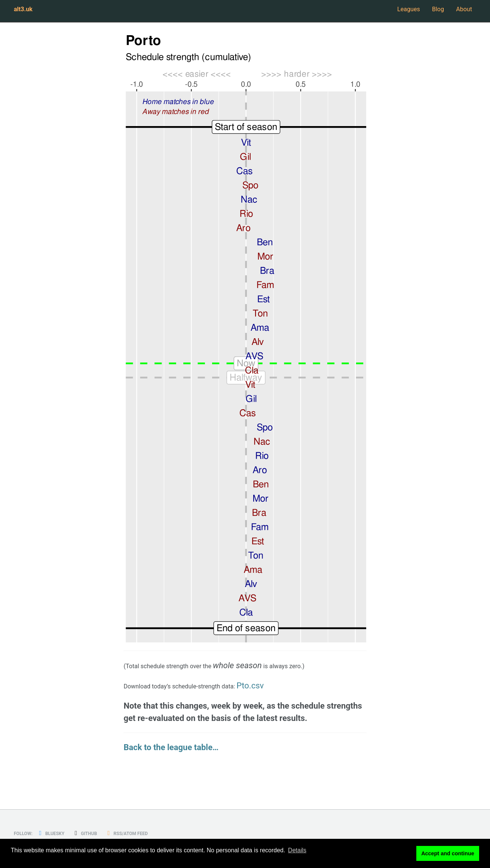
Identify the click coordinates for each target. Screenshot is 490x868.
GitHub (102, 833)
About (461, 12)
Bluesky (61, 833)
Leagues (385, 12)
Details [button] (297, 854)
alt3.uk (27, 12)
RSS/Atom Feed (153, 833)
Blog (425, 12)
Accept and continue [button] (448, 855)
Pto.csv (292, 689)
